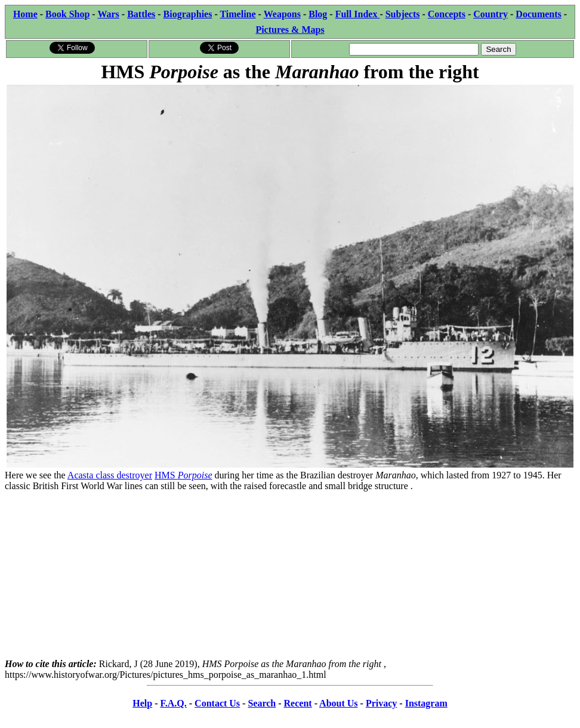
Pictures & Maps (290, 30)
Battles (141, 14)
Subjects (403, 14)
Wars (108, 14)
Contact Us (217, 703)
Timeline (237, 14)
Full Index (358, 14)
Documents (538, 14)
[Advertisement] (290, 575)
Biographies (188, 14)
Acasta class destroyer (110, 475)
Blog (318, 14)
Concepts (447, 14)
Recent (298, 703)
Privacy (381, 703)
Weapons (282, 14)
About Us (338, 703)
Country (490, 14)
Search (262, 703)
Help (142, 703)
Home (25, 14)
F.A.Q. (173, 703)
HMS (183, 475)
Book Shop (67, 14)
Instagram (426, 703)
